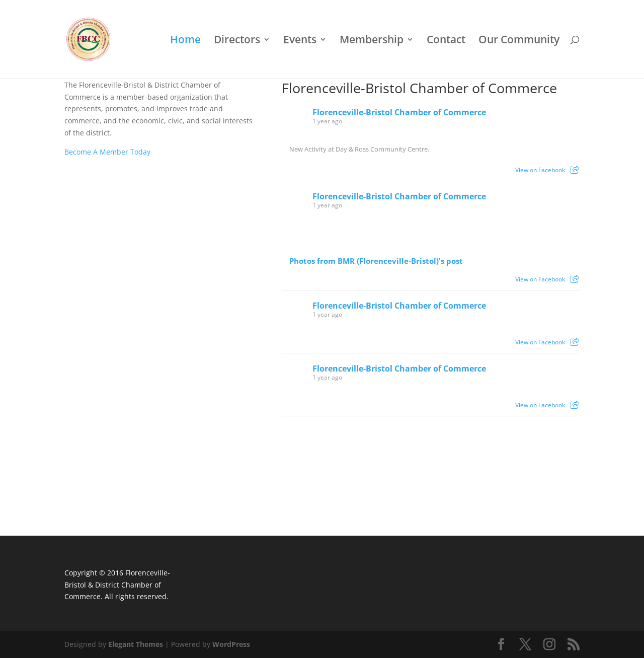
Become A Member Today (107, 152)
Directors (237, 41)
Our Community (519, 41)
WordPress (231, 644)
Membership (372, 41)
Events (300, 41)
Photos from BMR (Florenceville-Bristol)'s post (376, 261)
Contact (446, 41)
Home (185, 41)
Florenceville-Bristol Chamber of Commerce (419, 88)
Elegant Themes (136, 644)
